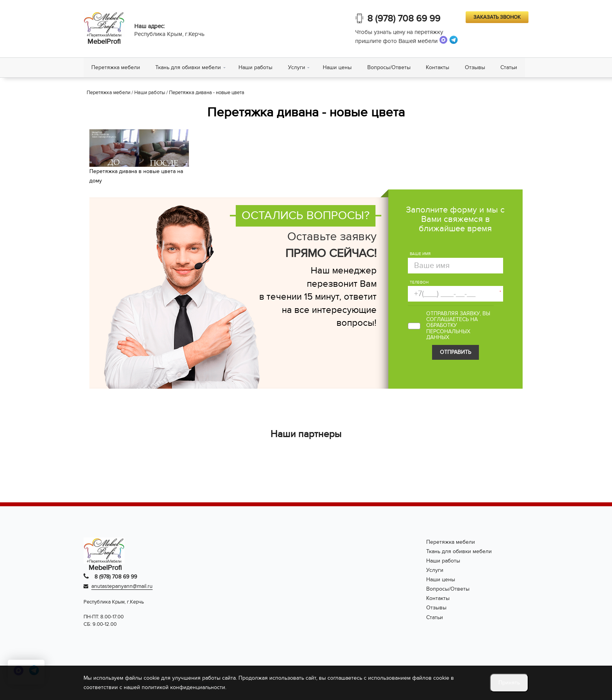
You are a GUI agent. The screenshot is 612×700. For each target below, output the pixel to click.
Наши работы (256, 67)
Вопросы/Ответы (389, 67)
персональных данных (448, 334)
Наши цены (338, 67)
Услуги (297, 67)
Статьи (510, 67)
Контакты (438, 67)
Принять (509, 683)
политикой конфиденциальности (183, 687)
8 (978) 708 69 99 (404, 19)
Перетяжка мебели (116, 67)
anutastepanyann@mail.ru (122, 587)
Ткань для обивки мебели (189, 67)
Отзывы (476, 67)
